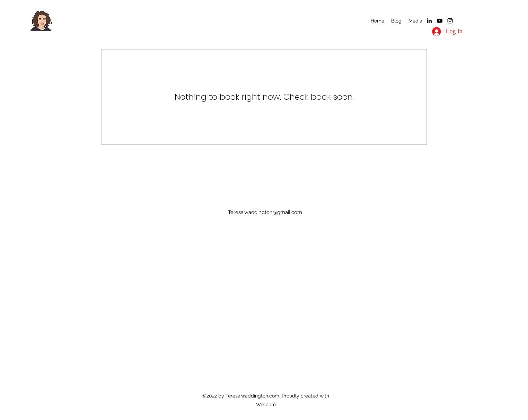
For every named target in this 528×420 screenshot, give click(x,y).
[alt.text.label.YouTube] (440, 21)
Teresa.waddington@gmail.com (265, 212)
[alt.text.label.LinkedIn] (429, 21)
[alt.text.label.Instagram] (450, 21)
